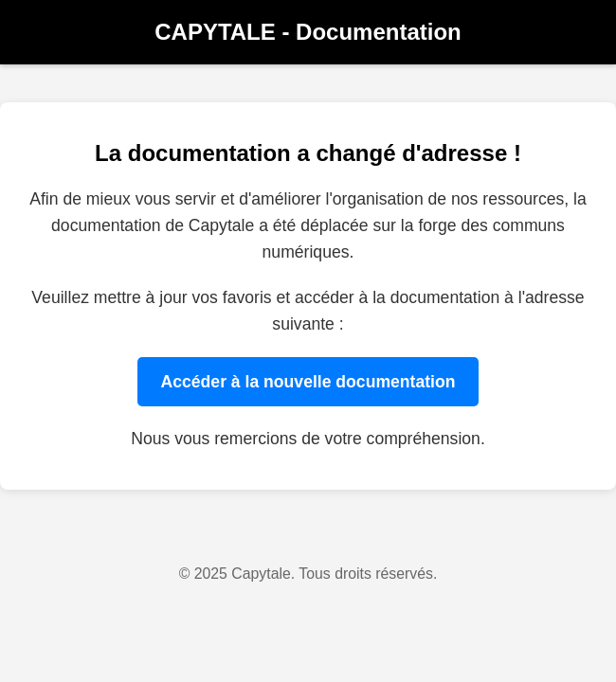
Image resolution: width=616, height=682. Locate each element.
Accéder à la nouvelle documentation (308, 382)
